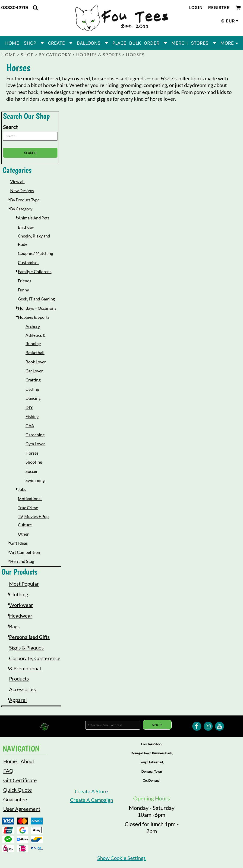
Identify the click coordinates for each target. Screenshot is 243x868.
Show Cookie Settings (121, 858)
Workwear (21, 605)
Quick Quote (18, 790)
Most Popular (24, 584)
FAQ (8, 771)
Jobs (22, 489)
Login (196, 8)
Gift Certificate (20, 780)
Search (11, 127)
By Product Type (25, 200)
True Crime (28, 508)
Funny (23, 290)
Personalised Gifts (29, 637)
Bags (14, 626)
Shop (27, 55)
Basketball (35, 353)
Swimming (35, 480)
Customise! (28, 262)
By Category (55, 55)
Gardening (35, 435)
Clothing (19, 594)
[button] (35, 8)
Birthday (26, 227)
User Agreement (22, 809)
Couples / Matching (35, 253)
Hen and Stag (22, 561)
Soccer (32, 471)
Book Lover (36, 362)
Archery (33, 326)
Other (23, 534)
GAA (30, 426)
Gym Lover (35, 444)
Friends (25, 281)
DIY (29, 407)
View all (17, 181)
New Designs (22, 190)
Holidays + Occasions (37, 308)
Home (9, 55)
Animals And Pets (34, 218)
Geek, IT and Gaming (36, 299)
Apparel (18, 700)
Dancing (33, 398)
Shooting (34, 462)
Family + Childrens (35, 272)
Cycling (32, 389)
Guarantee (15, 799)
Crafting (33, 380)
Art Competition (25, 552)
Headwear (21, 616)
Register (219, 8)
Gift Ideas (19, 543)
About (27, 761)
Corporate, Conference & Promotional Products (35, 668)
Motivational (30, 499)
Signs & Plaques (26, 648)
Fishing (32, 416)
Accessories (22, 689)
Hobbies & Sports (99, 55)
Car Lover (34, 371)
